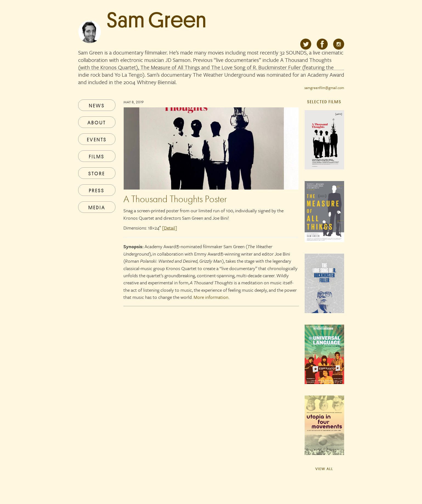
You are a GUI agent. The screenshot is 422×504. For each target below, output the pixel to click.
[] (170, 228)
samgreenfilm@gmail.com (324, 88)
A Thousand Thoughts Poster (175, 199)
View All (324, 469)
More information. (211, 297)
